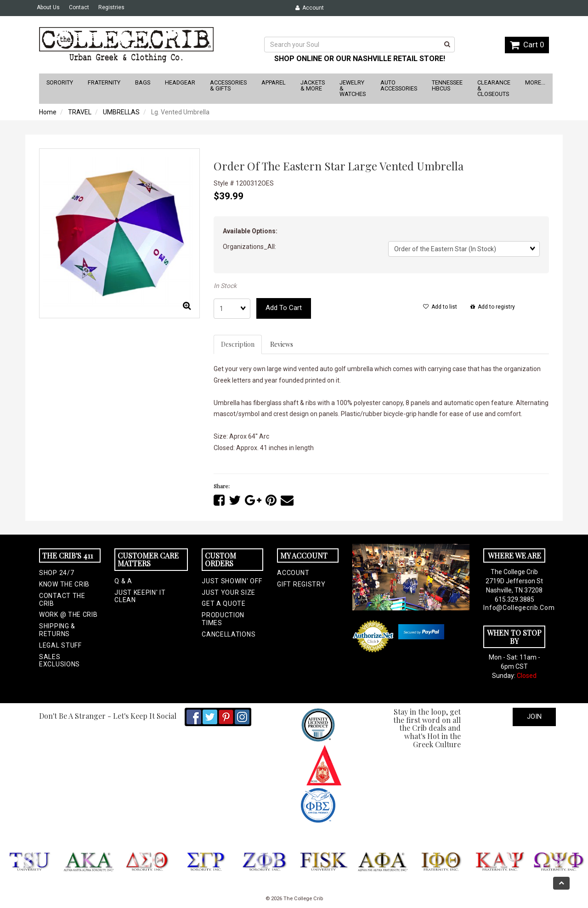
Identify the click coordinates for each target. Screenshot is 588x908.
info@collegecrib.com (514, 608)
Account (310, 8)
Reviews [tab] (282, 344)
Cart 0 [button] (527, 45)
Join (534, 716)
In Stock (225, 286)
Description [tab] (238, 344)
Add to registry (493, 307)
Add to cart (284, 308)
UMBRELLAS (121, 112)
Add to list (440, 307)
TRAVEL (80, 112)
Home (48, 112)
